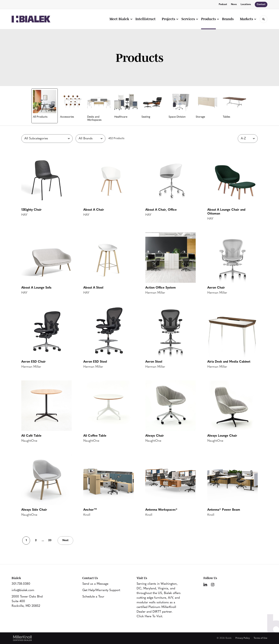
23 (50, 540)
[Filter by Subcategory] (47, 139)
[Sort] (248, 139)
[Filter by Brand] (90, 139)
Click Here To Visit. (150, 616)
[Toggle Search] (263, 19)
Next (65, 540)
